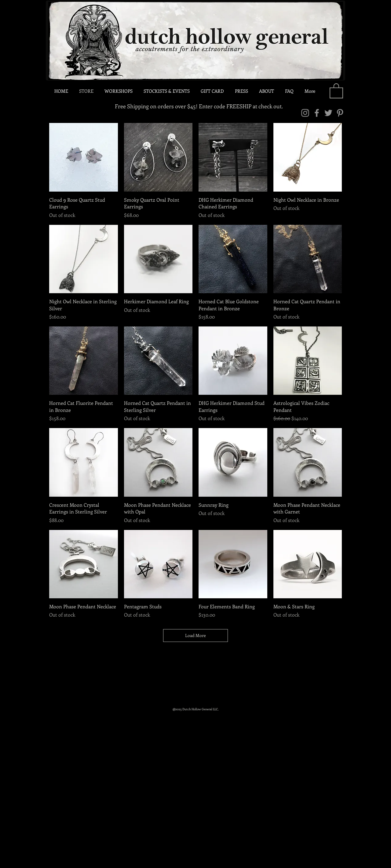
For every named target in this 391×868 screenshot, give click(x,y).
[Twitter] (328, 113)
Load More (195, 635)
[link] (336, 90)
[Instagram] (305, 113)
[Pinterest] (340, 113)
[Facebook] (317, 113)
